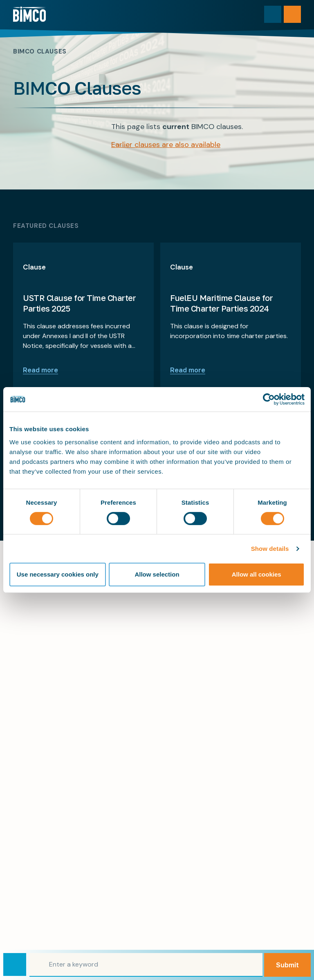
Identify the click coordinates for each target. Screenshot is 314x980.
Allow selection (157, 574)
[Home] (30, 14)
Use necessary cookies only (58, 574)
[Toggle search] (273, 14)
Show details (270, 549)
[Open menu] (292, 14)
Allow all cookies (257, 574)
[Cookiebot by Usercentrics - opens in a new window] (269, 399)
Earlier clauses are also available (166, 145)
